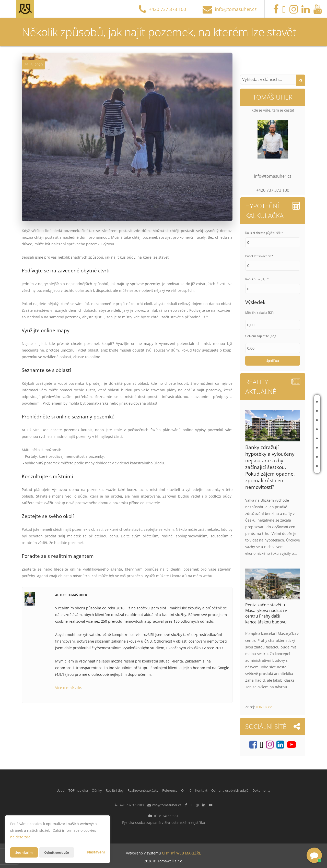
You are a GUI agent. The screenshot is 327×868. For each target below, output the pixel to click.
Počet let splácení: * (259, 256)
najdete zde (20, 837)
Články (290, 420)
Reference (293, 448)
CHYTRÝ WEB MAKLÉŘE (182, 852)
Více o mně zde (68, 688)
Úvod (289, 402)
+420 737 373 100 (117, 804)
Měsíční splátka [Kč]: (260, 313)
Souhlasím (25, 852)
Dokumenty (288, 790)
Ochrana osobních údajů (250, 790)
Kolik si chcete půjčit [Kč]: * (264, 233)
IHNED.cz (264, 707)
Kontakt (291, 466)
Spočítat (273, 361)
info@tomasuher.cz (161, 804)
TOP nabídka (295, 411)
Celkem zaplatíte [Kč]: (261, 336)
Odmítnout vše (59, 852)
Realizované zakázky (293, 438)
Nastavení (96, 852)
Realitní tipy (294, 429)
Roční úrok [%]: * (257, 279)
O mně (290, 457)
